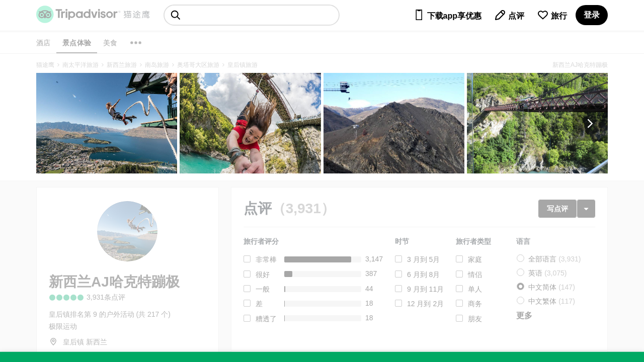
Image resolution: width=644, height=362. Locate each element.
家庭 (475, 259)
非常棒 (266, 259)
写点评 (557, 209)
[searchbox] (252, 15)
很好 (263, 275)
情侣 (475, 275)
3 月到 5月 (423, 259)
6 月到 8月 (423, 275)
